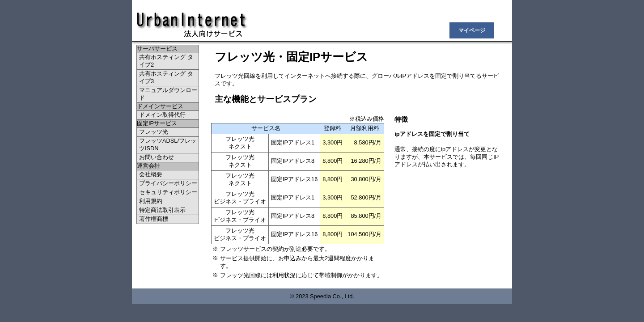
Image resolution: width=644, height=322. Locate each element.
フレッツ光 (154, 132)
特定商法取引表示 (162, 210)
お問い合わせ (157, 157)
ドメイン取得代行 (162, 115)
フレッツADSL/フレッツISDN (168, 144)
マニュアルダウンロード (168, 94)
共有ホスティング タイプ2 (166, 61)
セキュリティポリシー (168, 192)
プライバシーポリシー (168, 183)
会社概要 (151, 174)
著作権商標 (154, 219)
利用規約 (151, 201)
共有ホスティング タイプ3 (166, 77)
